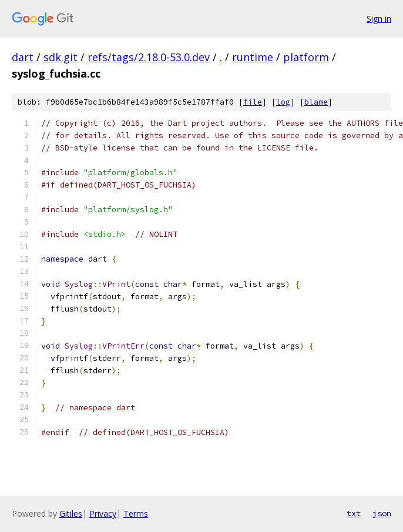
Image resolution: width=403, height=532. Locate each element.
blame (316, 102)
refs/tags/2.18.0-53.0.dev (149, 57)
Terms (136, 513)
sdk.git (61, 57)
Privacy (103, 513)
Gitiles (71, 513)
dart (23, 57)
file (253, 102)
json (382, 513)
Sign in (379, 19)
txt (354, 513)
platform (306, 57)
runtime (253, 57)
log (283, 102)
